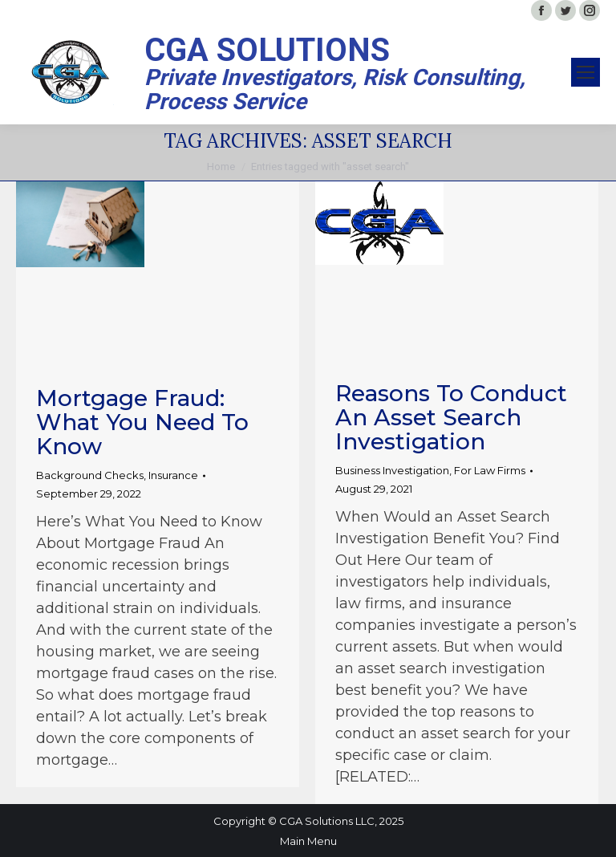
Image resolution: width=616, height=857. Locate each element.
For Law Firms (490, 470)
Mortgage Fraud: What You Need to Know (142, 422)
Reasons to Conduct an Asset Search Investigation (451, 417)
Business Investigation (392, 470)
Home (221, 167)
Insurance (173, 475)
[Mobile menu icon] (586, 72)
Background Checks (90, 475)
